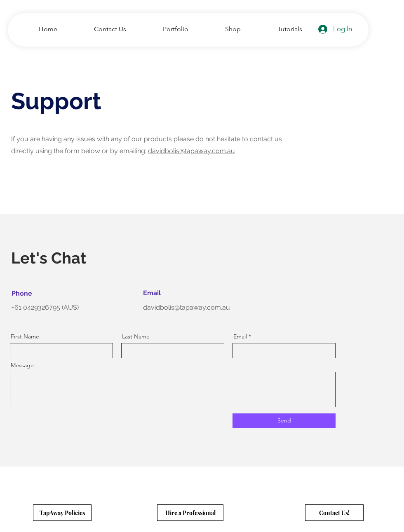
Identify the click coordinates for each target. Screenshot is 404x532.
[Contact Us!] (334, 513)
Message (22, 365)
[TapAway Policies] (62, 513)
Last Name (136, 336)
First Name (25, 336)
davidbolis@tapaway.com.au (191, 151)
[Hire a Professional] (190, 513)
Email (240, 336)
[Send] (284, 421)
